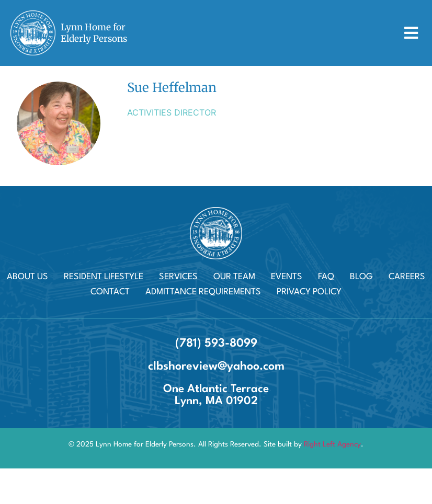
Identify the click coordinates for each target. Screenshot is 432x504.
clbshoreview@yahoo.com (216, 366)
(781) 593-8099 (216, 343)
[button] (411, 33)
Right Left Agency (332, 444)
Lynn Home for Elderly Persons (94, 33)
